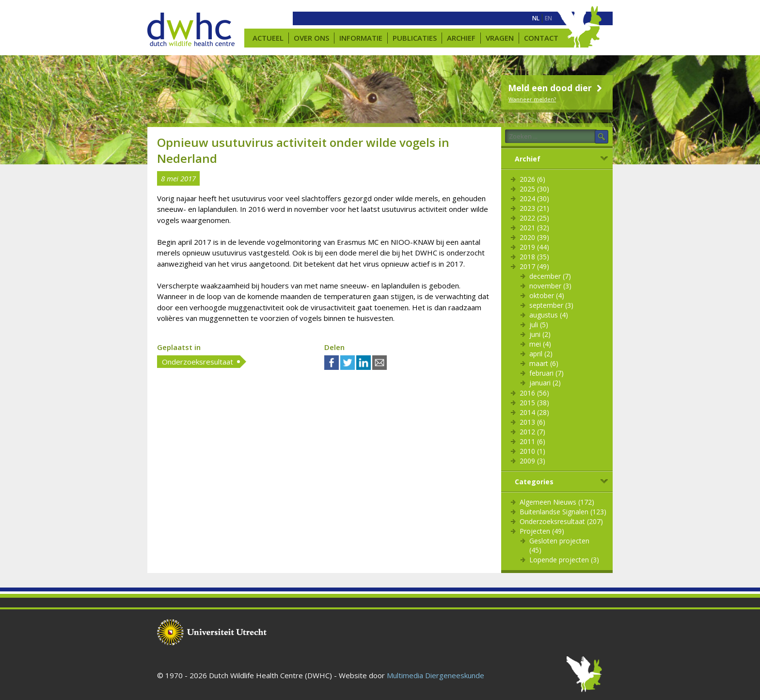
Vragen (500, 38)
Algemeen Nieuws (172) (557, 502)
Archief (461, 38)
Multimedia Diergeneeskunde (435, 675)
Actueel (268, 38)
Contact (541, 38)
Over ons (311, 38)
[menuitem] (536, 18)
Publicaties (415, 38)
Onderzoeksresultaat (198, 362)
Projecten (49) (542, 531)
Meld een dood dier (556, 88)
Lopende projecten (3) (564, 560)
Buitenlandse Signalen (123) (563, 512)
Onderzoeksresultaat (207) (561, 521)
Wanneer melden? (532, 99)
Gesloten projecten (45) (559, 545)
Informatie (361, 38)
